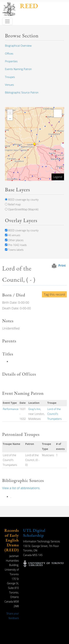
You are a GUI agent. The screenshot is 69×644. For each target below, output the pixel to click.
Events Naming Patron (18, 69)
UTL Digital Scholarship (34, 533)
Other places (14, 240)
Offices (9, 53)
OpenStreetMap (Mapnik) (22, 209)
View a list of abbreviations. (21, 488)
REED (29, 6)
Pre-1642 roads (16, 245)
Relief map (13, 204)
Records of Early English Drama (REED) (12, 540)
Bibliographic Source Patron (22, 92)
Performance (11, 409)
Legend (58, 177)
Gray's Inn (34, 409)
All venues (13, 235)
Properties (11, 61)
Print (62, 265)
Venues (9, 85)
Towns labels (14, 250)
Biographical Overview (18, 46)
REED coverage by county (22, 199)
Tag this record (54, 294)
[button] (10, 112)
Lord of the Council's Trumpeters (54, 414)
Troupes (10, 77)
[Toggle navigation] (7, 21)
